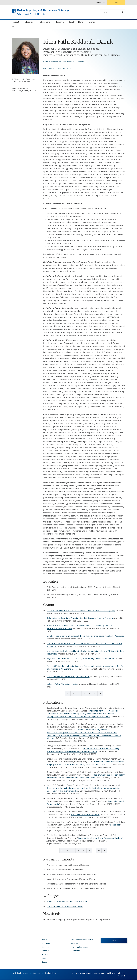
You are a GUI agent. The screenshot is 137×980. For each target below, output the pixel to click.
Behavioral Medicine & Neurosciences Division (64, 62)
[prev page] (68, 694)
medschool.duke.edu (20, 974)
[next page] (100, 694)
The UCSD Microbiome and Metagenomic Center (68, 677)
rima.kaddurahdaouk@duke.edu (57, 69)
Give (116, 3)
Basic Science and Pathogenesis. (85, 815)
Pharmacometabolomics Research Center (65, 907)
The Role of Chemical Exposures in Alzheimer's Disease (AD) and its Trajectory (81, 611)
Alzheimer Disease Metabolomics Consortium (67, 902)
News (81, 22)
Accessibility (76, 951)
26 (99, 851)
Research (60, 22)
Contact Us (100, 3)
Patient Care (44, 22)
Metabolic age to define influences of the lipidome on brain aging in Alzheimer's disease (85, 636)
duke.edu (36, 974)
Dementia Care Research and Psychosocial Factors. (100, 838)
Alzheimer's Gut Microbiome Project (62, 684)
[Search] (122, 12)
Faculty (72, 22)
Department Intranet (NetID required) (82, 942)
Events (92, 22)
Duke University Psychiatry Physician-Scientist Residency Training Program (80, 618)
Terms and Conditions (80, 947)
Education (29, 22)
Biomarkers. (115, 825)
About (16, 22)
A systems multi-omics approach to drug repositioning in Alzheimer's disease (80, 659)
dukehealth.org (50, 974)
